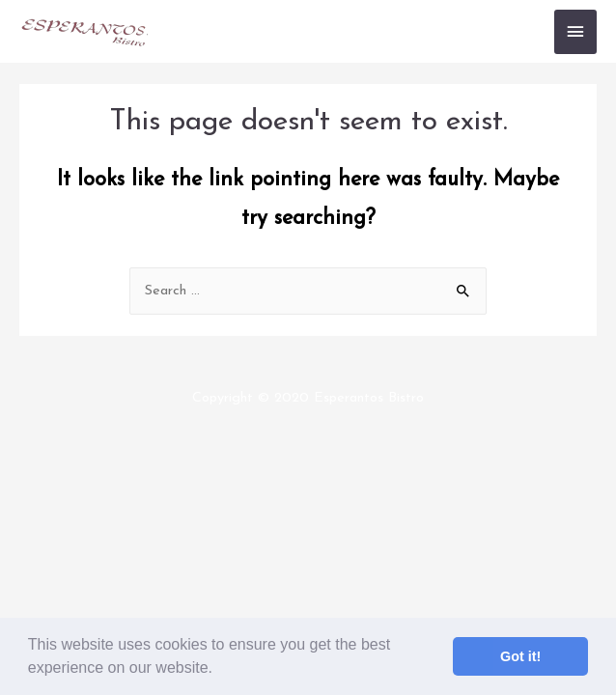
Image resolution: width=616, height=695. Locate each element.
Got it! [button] (520, 656)
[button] (219, 670)
